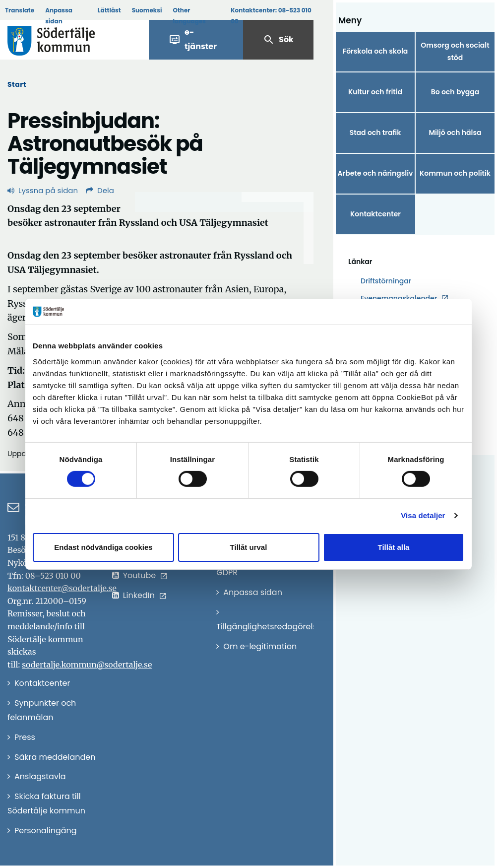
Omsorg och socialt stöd (455, 51)
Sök (278, 40)
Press (25, 737)
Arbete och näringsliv (375, 173)
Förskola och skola (375, 51)
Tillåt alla (394, 547)
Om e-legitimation (260, 646)
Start (17, 84)
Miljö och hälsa (455, 133)
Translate (20, 10)
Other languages (189, 16)
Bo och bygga (455, 92)
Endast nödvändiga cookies (103, 547)
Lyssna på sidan (43, 190)
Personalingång (46, 831)
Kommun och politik (455, 173)
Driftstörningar (386, 281)
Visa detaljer (423, 515)
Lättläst (109, 10)
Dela (100, 190)
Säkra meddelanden (55, 757)
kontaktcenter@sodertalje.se (62, 588)
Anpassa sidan (59, 16)
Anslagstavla (40, 776)
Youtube (140, 575)
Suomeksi (147, 10)
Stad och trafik (375, 133)
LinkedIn (139, 595)
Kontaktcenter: (271, 16)
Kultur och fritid (375, 92)
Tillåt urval (249, 547)
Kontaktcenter (375, 214)
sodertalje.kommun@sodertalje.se (87, 665)
